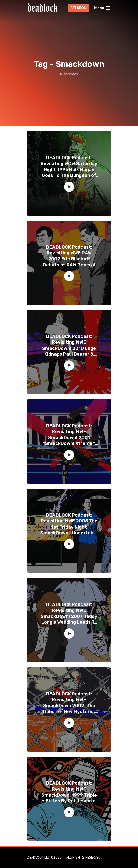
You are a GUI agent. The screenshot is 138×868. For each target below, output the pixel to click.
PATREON (78, 8)
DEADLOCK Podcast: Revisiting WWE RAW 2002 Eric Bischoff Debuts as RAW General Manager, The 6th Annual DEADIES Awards (69, 256)
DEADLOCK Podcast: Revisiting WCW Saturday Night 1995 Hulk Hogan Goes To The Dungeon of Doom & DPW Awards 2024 (69, 167)
